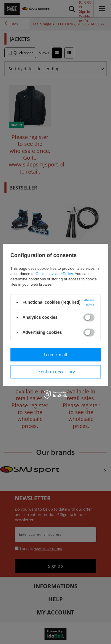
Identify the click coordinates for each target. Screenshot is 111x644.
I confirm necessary (56, 372)
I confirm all (55, 355)
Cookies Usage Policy (54, 274)
